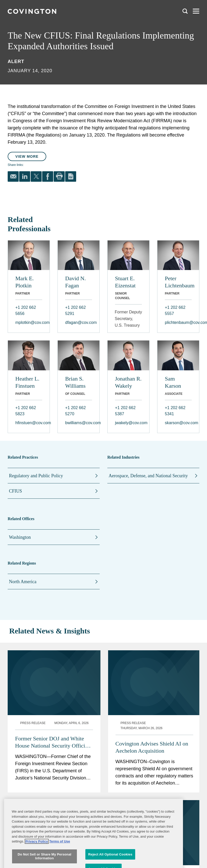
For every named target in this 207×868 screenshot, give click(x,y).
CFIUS (15, 491)
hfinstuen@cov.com (29, 423)
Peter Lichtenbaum (178, 282)
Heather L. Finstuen (27, 382)
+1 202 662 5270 (76, 411)
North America (23, 582)
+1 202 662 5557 (175, 310)
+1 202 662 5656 (26, 310)
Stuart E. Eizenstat (125, 282)
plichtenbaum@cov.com (178, 322)
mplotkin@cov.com (29, 322)
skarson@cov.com (178, 423)
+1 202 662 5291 (76, 310)
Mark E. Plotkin (25, 282)
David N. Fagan (76, 282)
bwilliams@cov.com (79, 423)
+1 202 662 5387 (125, 411)
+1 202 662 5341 (175, 411)
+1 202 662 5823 (26, 411)
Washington (20, 537)
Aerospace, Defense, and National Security (148, 476)
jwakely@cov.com (128, 423)
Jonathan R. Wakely (128, 382)
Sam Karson (173, 382)
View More (27, 156)
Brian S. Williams (75, 382)
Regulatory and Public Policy (36, 476)
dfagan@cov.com (79, 322)
